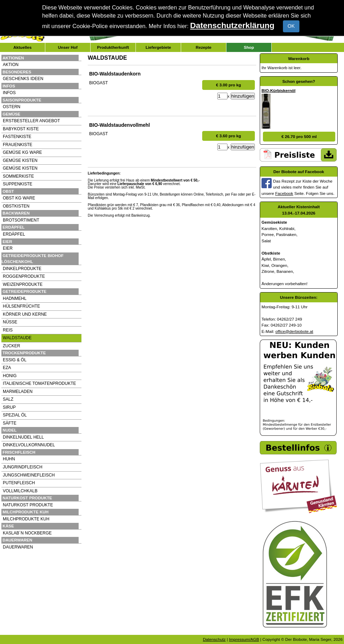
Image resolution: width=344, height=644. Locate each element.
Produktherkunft (113, 47)
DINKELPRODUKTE (22, 269)
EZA (7, 368)
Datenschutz (214, 639)
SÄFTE (10, 423)
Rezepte (204, 47)
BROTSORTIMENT (21, 220)
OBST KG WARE (19, 198)
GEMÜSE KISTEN (20, 160)
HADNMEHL (15, 298)
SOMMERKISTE (18, 176)
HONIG (10, 376)
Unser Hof (68, 47)
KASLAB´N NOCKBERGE (27, 533)
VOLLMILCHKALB (20, 491)
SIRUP (9, 407)
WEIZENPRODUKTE (23, 284)
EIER (8, 248)
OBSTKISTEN (16, 206)
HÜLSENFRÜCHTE (21, 306)
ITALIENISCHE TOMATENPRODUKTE (39, 383)
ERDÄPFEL (14, 234)
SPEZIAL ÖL (15, 415)
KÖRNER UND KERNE (25, 314)
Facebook (284, 193)
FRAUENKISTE (18, 145)
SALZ (8, 399)
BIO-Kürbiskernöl (279, 90)
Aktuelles (22, 47)
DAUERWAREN (18, 547)
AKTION (11, 65)
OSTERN (12, 107)
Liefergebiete (158, 47)
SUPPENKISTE (18, 184)
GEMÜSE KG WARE (22, 152)
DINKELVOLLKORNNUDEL (29, 445)
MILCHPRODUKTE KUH (26, 519)
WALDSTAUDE (17, 338)
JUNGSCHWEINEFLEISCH (29, 475)
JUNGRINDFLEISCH (23, 467)
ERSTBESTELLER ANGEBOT (31, 121)
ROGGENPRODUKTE (24, 276)
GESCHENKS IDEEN (23, 79)
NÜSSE (10, 322)
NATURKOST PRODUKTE (28, 505)
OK (291, 26)
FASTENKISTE (17, 137)
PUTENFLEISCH (19, 483)
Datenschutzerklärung (232, 25)
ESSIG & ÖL (15, 360)
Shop (249, 47)
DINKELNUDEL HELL (23, 437)
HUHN (9, 459)
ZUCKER (11, 346)
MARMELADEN (18, 392)
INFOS (9, 93)
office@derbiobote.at (295, 331)
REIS (8, 330)
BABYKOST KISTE (21, 129)
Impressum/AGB (244, 639)
